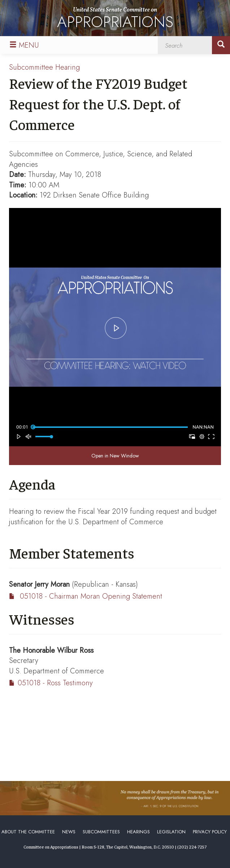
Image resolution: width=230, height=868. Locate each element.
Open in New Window (115, 456)
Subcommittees (101, 832)
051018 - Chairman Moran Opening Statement (91, 596)
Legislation (171, 832)
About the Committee (28, 832)
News (69, 832)
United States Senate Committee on (115, 19)
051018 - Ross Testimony (55, 683)
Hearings (138, 832)
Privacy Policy (210, 832)
